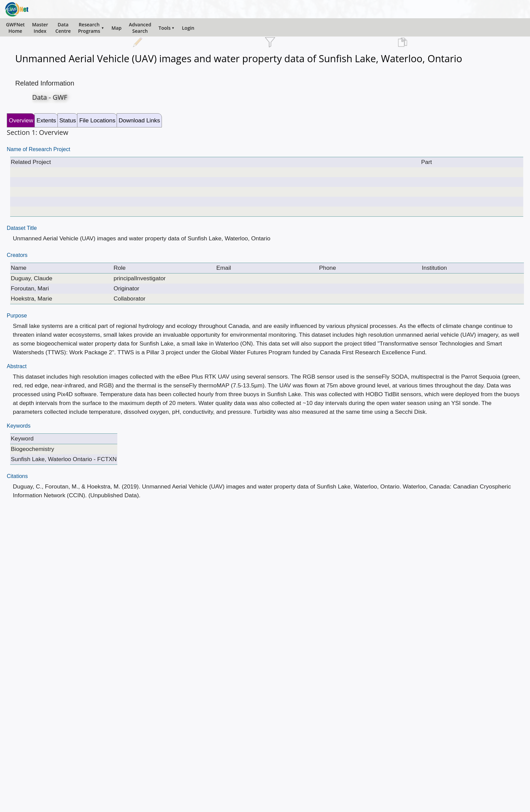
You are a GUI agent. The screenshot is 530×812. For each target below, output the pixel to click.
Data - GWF (50, 97)
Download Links (139, 120)
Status (68, 120)
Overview (21, 120)
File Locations (97, 120)
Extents (46, 120)
